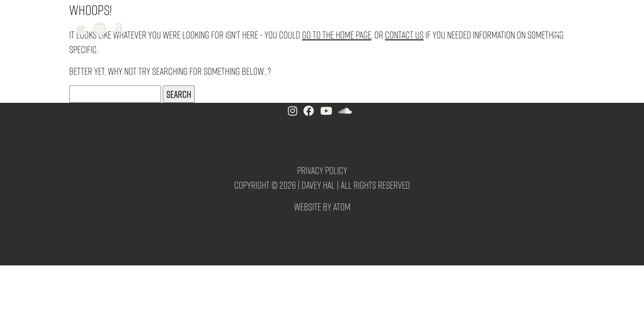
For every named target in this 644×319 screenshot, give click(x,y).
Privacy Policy (322, 170)
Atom (342, 206)
